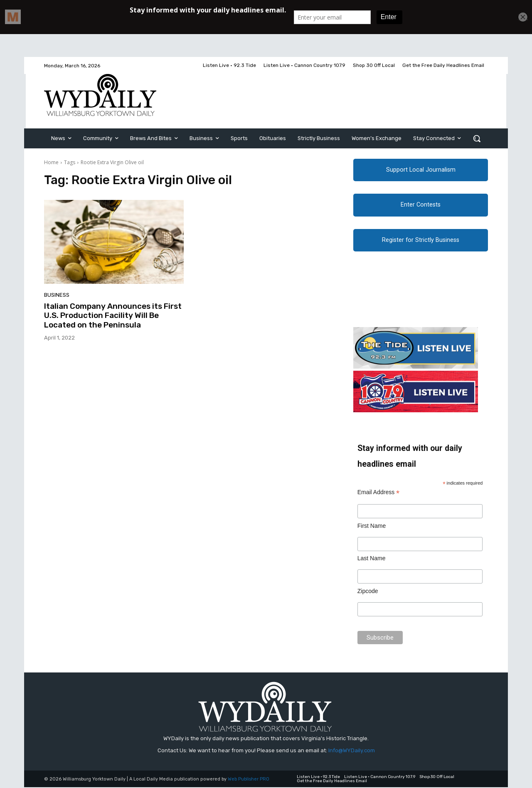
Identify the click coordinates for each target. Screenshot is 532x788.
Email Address (379, 493)
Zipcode (368, 591)
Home (51, 162)
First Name (372, 526)
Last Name (372, 559)
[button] (477, 138)
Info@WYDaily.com (352, 751)
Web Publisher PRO (249, 780)
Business (57, 295)
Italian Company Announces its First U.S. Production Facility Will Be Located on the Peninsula (113, 316)
